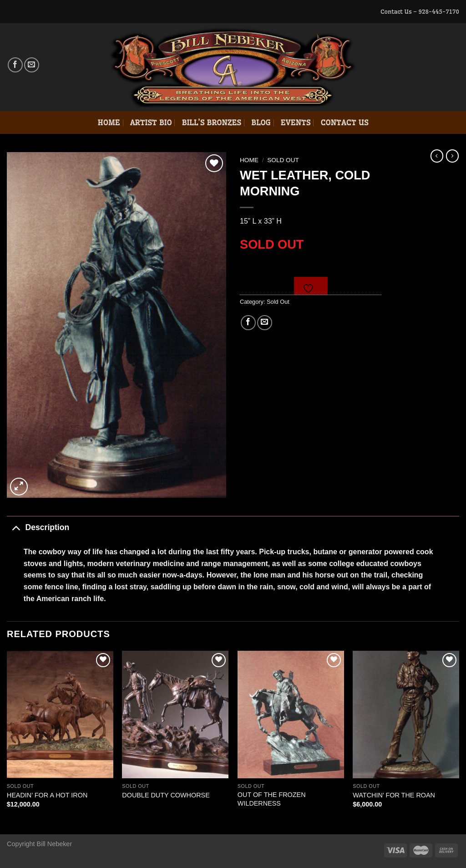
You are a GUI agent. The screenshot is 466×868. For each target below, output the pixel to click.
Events (296, 123)
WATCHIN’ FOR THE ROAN (394, 795)
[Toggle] (16, 527)
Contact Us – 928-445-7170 (420, 11)
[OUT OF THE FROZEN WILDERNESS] (291, 715)
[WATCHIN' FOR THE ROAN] (406, 715)
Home (109, 123)
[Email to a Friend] (265, 323)
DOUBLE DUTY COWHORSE (166, 795)
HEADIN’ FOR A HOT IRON (47, 795)
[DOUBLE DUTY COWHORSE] (175, 715)
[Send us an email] (32, 65)
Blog (261, 123)
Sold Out (283, 160)
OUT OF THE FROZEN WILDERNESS (272, 799)
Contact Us (344, 123)
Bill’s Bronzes (211, 123)
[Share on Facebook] (248, 323)
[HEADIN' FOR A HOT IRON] (60, 715)
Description (38, 527)
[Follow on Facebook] (15, 65)
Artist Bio (151, 123)
